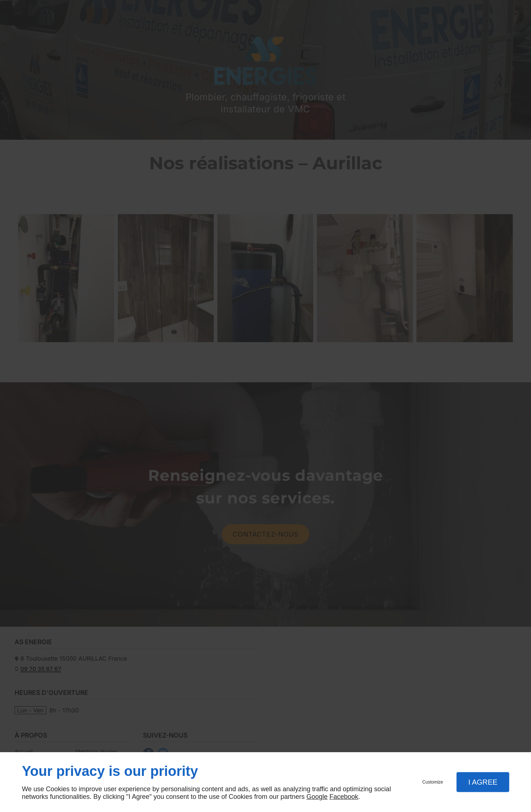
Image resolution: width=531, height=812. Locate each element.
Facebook (344, 797)
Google (317, 797)
